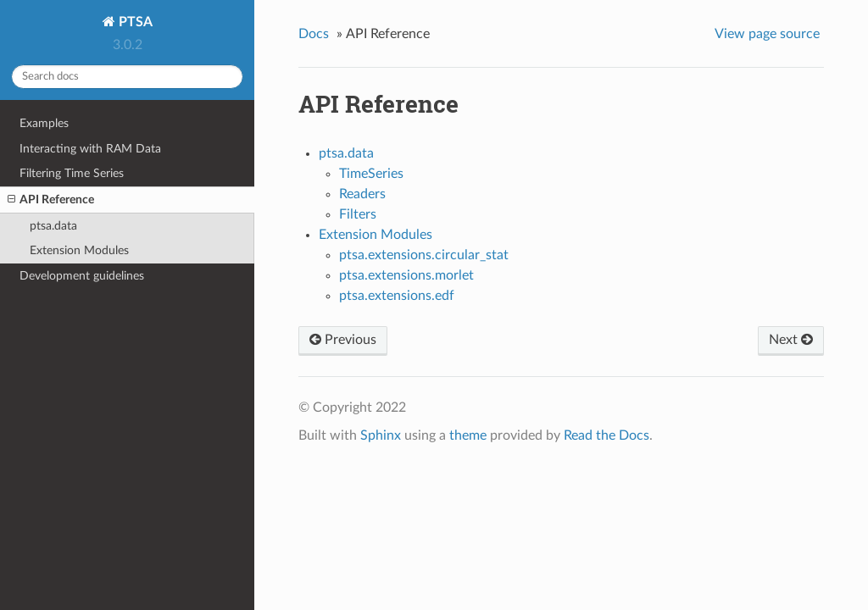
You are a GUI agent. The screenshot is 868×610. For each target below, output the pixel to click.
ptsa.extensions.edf (397, 296)
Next (791, 340)
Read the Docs (606, 435)
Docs (314, 34)
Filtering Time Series (72, 173)
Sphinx (381, 435)
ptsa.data (53, 226)
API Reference (51, 200)
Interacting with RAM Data (90, 149)
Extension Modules (79, 250)
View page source (767, 34)
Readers (362, 194)
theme (468, 435)
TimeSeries (371, 174)
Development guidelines (82, 276)
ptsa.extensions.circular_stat (424, 255)
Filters (358, 214)
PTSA (134, 22)
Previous (343, 340)
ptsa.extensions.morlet (406, 275)
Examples (44, 123)
